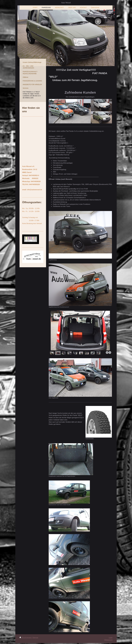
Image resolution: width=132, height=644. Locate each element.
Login (111, 637)
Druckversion (26, 637)
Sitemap (35, 637)
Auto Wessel (66, 3)
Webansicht (108, 640)
